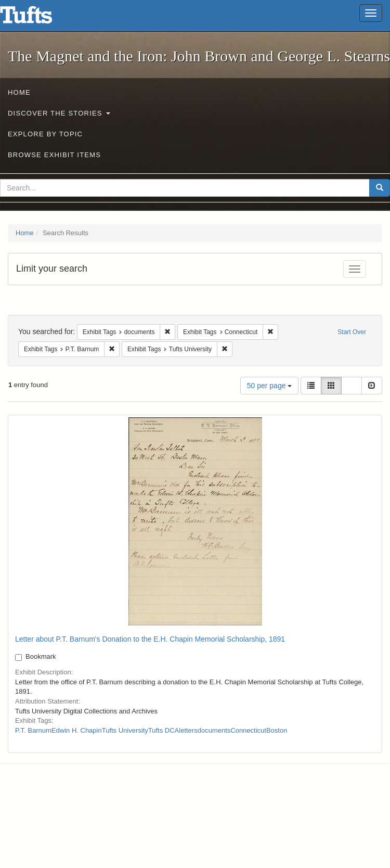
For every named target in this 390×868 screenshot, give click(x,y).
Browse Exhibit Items (54, 155)
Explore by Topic (45, 134)
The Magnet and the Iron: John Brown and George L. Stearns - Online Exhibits (39, 18)
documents (214, 730)
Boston (277, 730)
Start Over (352, 332)
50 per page (270, 386)
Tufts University (125, 730)
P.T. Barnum (33, 730)
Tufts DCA (164, 730)
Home (19, 92)
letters (188, 730)
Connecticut (248, 730)
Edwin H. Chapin (77, 730)
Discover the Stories (59, 113)
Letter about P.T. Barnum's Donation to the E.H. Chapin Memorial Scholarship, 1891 (150, 639)
